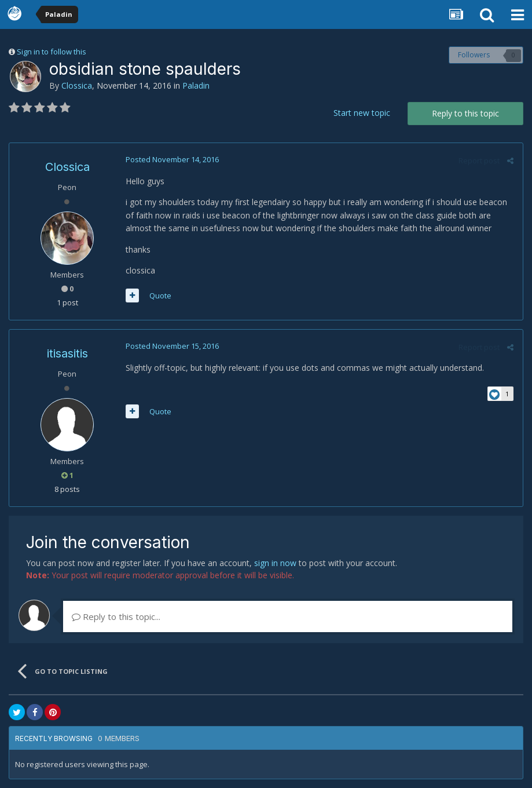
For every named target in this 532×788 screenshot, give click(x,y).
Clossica (77, 85)
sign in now (275, 563)
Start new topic (362, 113)
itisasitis (67, 353)
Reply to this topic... (116, 616)
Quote (160, 295)
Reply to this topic (465, 113)
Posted (172, 159)
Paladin (196, 85)
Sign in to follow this (52, 52)
